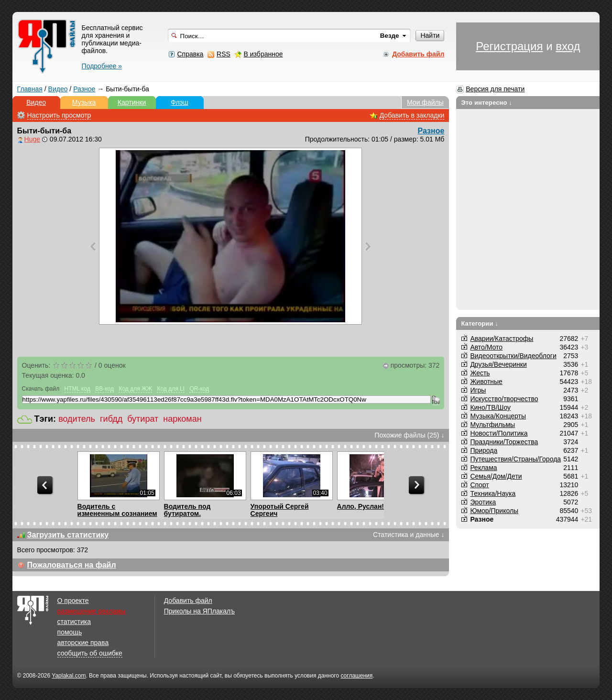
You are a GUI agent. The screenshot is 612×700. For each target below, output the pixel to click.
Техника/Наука (493, 493)
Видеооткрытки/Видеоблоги (513, 356)
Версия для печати (495, 89)
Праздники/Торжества (504, 442)
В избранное (263, 54)
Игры (478, 390)
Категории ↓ (480, 323)
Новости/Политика (499, 433)
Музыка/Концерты (498, 416)
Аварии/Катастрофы (502, 339)
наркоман (182, 419)
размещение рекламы (92, 611)
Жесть (480, 373)
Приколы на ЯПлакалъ (199, 611)
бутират (143, 419)
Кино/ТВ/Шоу (490, 407)
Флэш (180, 102)
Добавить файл (188, 601)
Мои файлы (425, 102)
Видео (58, 89)
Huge (32, 139)
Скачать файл (41, 389)
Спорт (479, 485)
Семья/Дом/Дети (496, 476)
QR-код (199, 389)
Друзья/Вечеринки (498, 364)
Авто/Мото (486, 347)
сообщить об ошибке (90, 653)
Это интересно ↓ (486, 103)
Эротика (483, 502)
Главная (30, 89)
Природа (484, 450)
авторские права (83, 643)
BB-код (104, 389)
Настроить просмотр (59, 115)
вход (568, 46)
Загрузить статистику (68, 535)
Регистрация (509, 46)
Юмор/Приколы (494, 511)
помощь (70, 632)
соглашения (356, 676)
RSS (224, 54)
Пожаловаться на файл (72, 565)
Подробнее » (102, 66)
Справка (190, 54)
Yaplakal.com (69, 676)
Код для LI (171, 389)
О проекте (73, 601)
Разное (84, 89)
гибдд (111, 419)
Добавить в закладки (412, 115)
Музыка (84, 102)
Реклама (483, 468)
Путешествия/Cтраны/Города (515, 459)
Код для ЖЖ (135, 389)
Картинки (132, 102)
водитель (77, 419)
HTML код (77, 389)
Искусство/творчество (504, 399)
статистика (74, 622)
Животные (486, 382)
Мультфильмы (492, 425)
